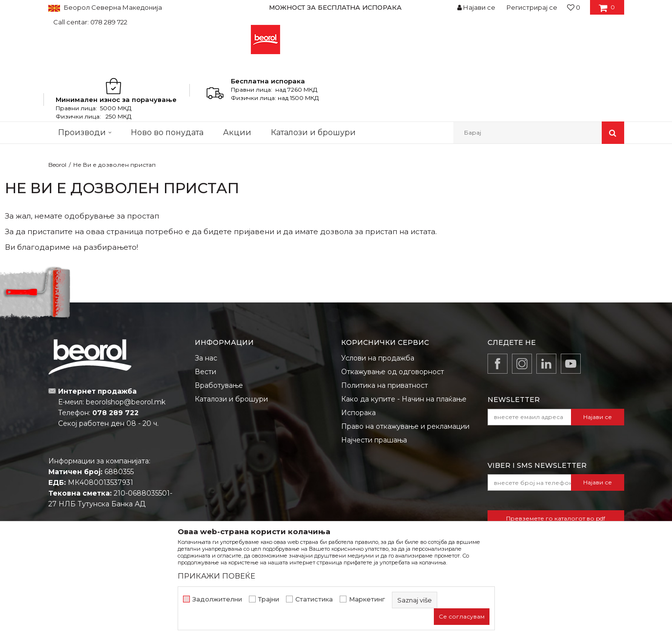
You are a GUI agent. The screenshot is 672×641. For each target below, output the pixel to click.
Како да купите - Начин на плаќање (404, 399)
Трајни (269, 599)
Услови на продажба (378, 358)
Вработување (219, 385)
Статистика (314, 599)
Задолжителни (217, 599)
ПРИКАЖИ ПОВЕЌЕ (216, 576)
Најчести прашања (374, 440)
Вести (205, 372)
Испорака (358, 413)
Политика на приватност (385, 385)
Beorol (57, 165)
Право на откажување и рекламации (405, 426)
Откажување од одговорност (393, 372)
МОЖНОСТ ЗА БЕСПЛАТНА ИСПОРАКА (335, 7)
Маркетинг (367, 599)
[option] (336, 7)
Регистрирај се (532, 7)
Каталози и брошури (231, 399)
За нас (206, 358)
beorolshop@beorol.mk (126, 402)
